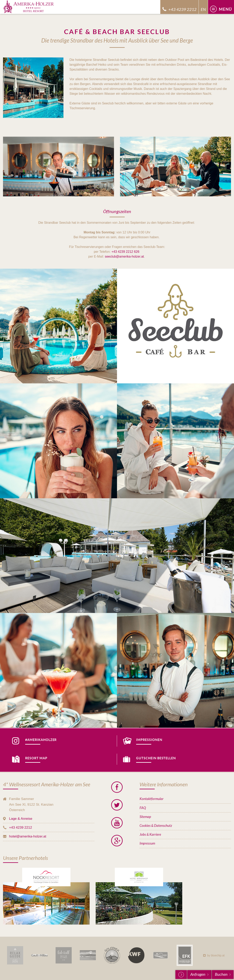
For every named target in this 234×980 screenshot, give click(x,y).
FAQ (143, 808)
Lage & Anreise (21, 819)
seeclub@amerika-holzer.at (124, 256)
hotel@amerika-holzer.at (28, 836)
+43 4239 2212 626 (125, 252)
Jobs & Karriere (150, 835)
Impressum (147, 843)
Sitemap (145, 817)
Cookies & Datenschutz (156, 826)
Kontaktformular (152, 799)
